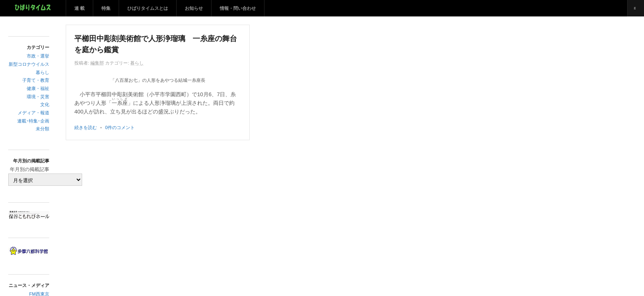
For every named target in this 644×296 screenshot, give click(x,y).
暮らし (43, 72)
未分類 (43, 129)
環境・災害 (38, 97)
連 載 (79, 8)
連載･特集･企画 (33, 121)
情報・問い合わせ (238, 8)
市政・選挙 (38, 56)
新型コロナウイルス (29, 64)
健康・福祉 (38, 88)
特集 (106, 8)
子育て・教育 (36, 80)
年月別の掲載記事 (30, 169)
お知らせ (194, 8)
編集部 (97, 63)
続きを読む (86, 127)
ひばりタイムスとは (148, 8)
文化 (45, 104)
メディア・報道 (33, 113)
